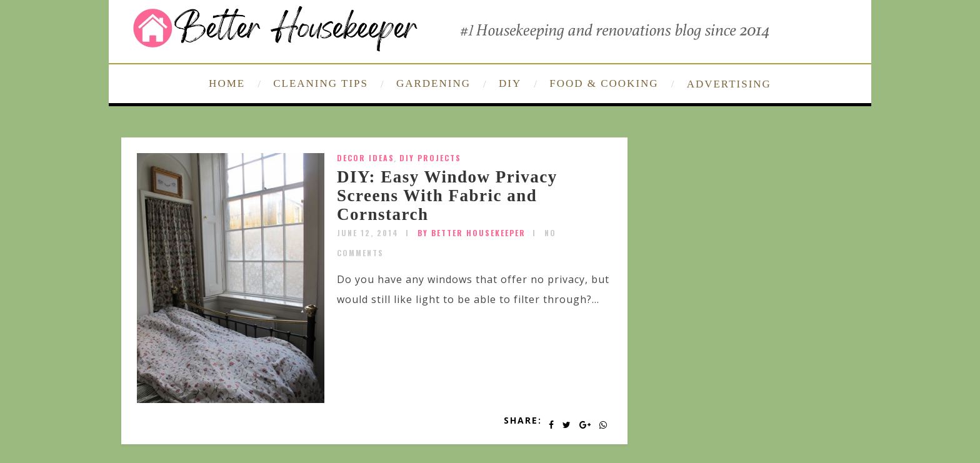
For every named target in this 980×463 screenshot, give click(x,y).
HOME (227, 83)
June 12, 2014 (368, 233)
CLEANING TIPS (321, 83)
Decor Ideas (366, 158)
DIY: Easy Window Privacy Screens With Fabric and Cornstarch (447, 195)
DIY (510, 83)
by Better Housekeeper (472, 233)
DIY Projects (430, 158)
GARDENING (433, 83)
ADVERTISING (729, 84)
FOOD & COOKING (604, 83)
